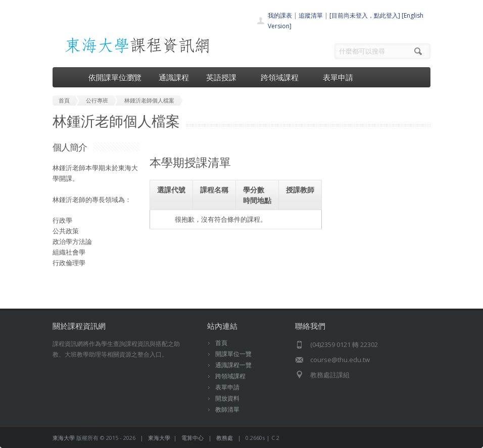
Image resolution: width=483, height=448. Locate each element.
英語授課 (225, 77)
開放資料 (227, 398)
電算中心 (192, 438)
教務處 (225, 438)
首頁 (221, 343)
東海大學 (64, 438)
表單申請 (338, 77)
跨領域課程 (283, 77)
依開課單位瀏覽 (115, 77)
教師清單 (227, 409)
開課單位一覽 (233, 354)
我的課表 (280, 15)
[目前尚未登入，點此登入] (365, 15)
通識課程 (174, 77)
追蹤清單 (311, 15)
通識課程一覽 (233, 365)
